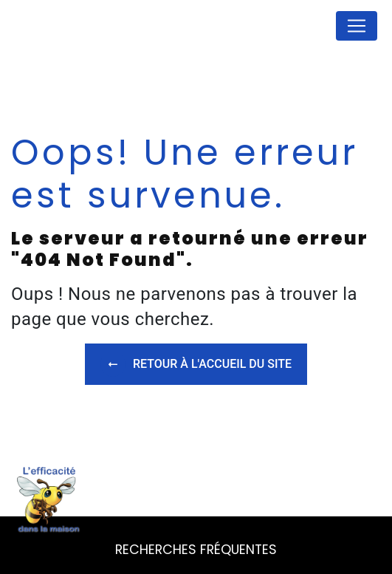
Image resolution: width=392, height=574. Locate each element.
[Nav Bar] (357, 26)
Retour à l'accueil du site (196, 364)
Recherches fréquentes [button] (196, 550)
